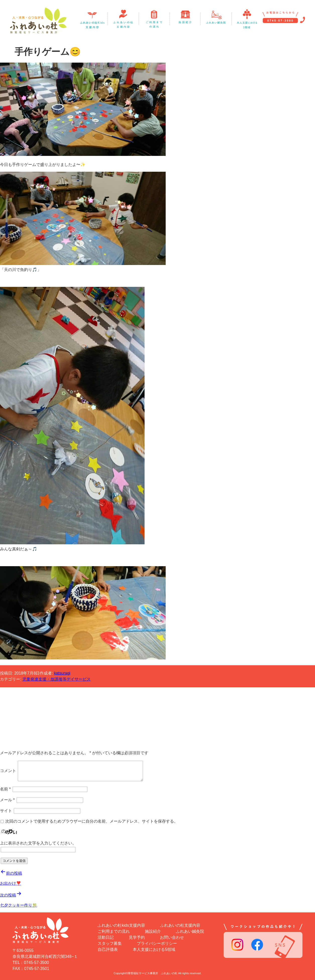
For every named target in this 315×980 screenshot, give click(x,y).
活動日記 (106, 937)
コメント (8, 771)
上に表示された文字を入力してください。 (38, 843)
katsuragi (62, 673)
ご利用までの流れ (114, 931)
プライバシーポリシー (157, 943)
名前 (5, 789)
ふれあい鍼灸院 (190, 931)
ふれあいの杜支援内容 (180, 925)
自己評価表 (108, 949)
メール (7, 800)
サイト (6, 811)
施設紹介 (153, 931)
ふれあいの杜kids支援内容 (121, 925)
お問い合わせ (172, 937)
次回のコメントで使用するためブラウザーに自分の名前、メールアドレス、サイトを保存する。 (92, 821)
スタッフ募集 (110, 943)
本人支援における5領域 (154, 949)
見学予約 (137, 937)
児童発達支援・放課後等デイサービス (56, 679)
